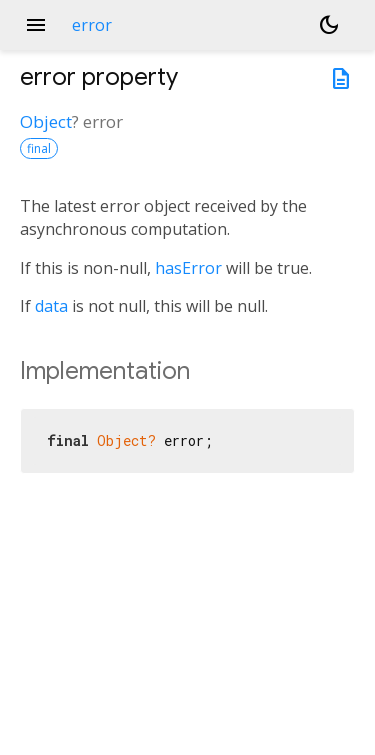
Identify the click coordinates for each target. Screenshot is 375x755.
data (51, 306)
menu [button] (36, 25)
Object (46, 121)
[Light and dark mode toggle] (329, 25)
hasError (188, 268)
